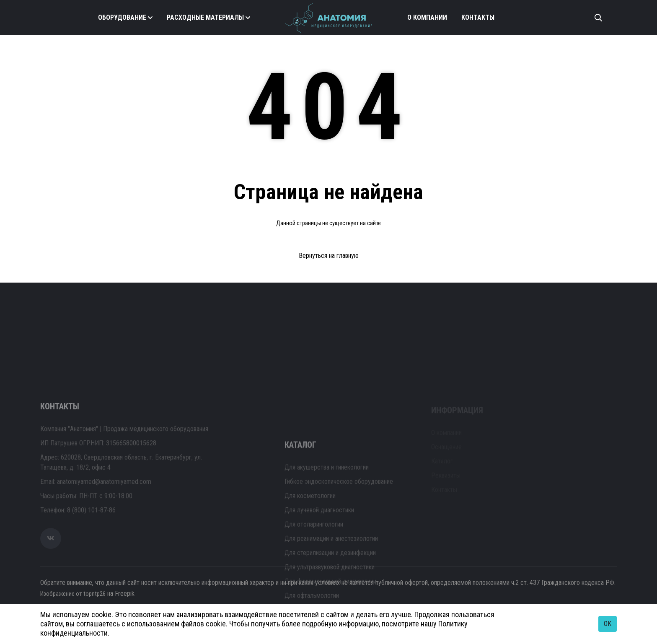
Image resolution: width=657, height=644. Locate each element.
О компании (427, 17)
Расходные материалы (205, 17)
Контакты (478, 17)
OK (608, 624)
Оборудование (122, 17)
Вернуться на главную (329, 256)
